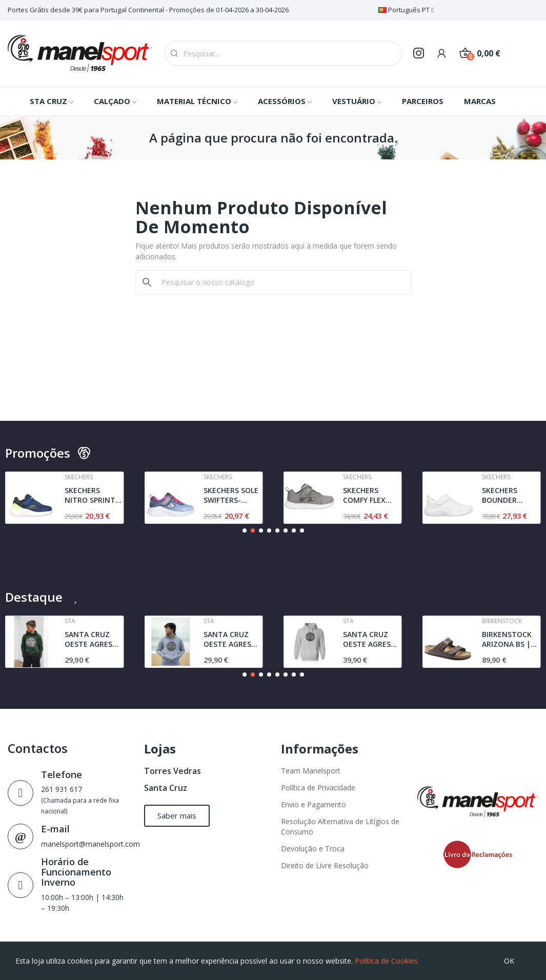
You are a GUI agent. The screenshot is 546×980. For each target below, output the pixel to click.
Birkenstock (502, 621)
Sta (70, 621)
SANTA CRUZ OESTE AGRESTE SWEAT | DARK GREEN (93, 639)
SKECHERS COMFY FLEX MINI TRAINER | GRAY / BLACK (371, 495)
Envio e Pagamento (314, 804)
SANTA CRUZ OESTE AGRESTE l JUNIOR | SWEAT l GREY (232, 639)
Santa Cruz (166, 788)
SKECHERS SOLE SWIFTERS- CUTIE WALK (231, 495)
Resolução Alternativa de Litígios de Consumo (340, 826)
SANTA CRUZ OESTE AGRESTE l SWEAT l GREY (371, 639)
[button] (245, 530)
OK (509, 961)
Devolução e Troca (313, 849)
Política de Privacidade (318, 788)
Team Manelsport (311, 771)
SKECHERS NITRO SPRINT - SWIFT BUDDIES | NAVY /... (93, 495)
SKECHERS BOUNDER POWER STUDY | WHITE (510, 495)
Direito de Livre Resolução (325, 865)
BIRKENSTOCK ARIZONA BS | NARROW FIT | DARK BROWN (507, 639)
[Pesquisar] (279, 282)
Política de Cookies (386, 961)
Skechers (79, 477)
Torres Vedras (173, 771)
